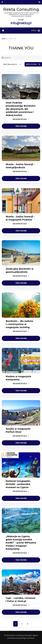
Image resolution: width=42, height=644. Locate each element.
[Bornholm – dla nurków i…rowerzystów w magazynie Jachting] (21, 305)
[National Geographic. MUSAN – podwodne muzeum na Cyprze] (21, 465)
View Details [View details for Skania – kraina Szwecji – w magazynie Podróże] (21, 231)
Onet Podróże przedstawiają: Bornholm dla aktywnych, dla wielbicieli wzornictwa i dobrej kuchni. (21, 109)
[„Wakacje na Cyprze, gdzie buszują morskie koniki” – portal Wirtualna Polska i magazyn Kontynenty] (21, 520)
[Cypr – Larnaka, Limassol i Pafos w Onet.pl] (21, 582)
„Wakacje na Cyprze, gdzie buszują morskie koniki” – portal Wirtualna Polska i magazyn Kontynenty (21, 543)
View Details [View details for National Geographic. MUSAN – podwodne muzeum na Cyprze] (21, 498)
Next (28, 624)
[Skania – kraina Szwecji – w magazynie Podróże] (21, 201)
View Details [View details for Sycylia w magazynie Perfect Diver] (21, 443)
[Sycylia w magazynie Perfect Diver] (21, 413)
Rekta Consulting (21, 9)
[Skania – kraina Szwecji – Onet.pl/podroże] (21, 148)
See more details (20, 119)
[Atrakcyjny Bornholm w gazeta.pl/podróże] (21, 253)
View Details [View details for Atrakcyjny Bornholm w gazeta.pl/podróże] (21, 283)
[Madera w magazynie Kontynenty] (21, 360)
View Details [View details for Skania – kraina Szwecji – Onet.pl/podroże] (21, 178)
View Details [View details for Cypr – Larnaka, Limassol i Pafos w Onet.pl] (21, 612)
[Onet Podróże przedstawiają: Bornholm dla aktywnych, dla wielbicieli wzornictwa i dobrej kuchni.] (21, 87)
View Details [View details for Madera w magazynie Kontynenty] (21, 391)
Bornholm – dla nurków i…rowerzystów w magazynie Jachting (19, 324)
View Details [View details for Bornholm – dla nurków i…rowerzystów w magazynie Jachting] (21, 338)
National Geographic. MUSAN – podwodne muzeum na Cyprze (18, 484)
